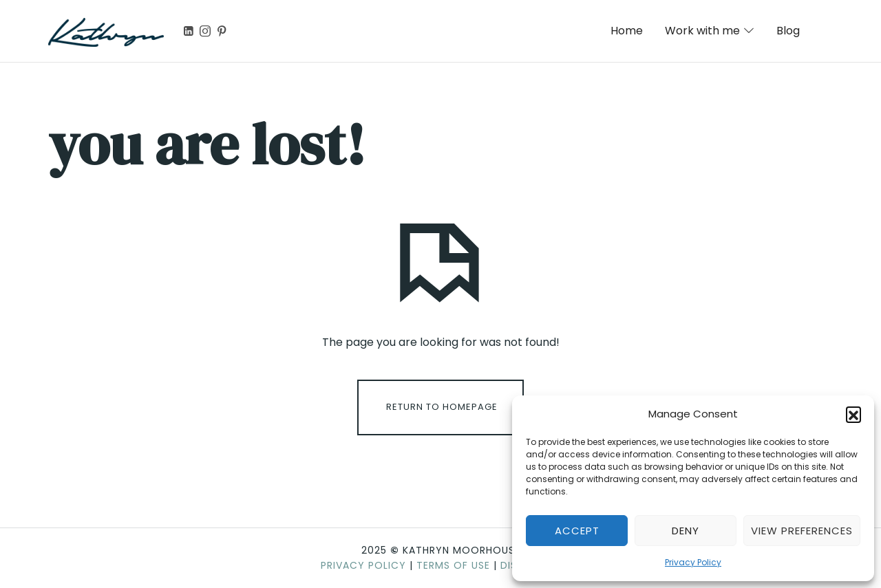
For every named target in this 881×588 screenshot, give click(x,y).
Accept (577, 531)
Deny (686, 531)
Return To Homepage (442, 407)
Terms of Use (453, 565)
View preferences (802, 531)
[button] (853, 414)
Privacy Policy (693, 562)
